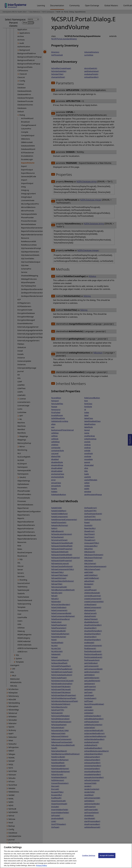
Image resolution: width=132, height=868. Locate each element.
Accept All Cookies (107, 858)
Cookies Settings (89, 858)
